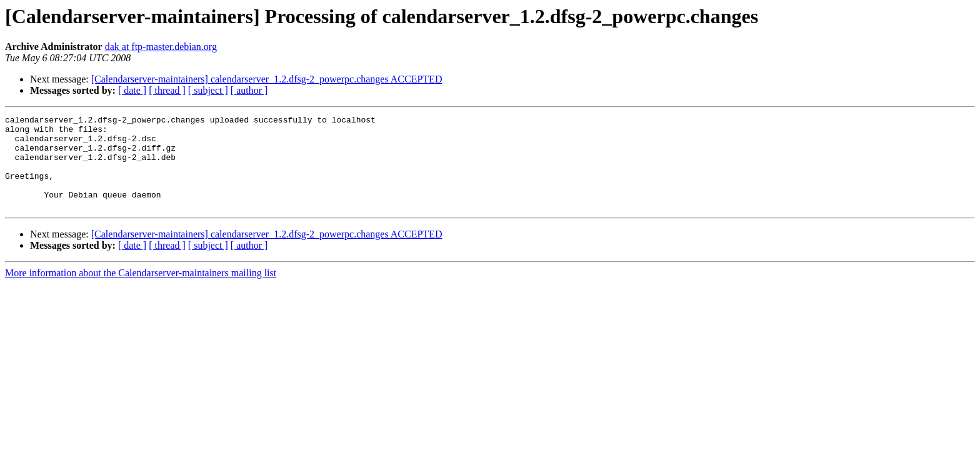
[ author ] (249, 90)
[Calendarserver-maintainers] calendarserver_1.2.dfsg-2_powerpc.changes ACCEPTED (267, 79)
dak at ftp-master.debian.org (161, 47)
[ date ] (132, 90)
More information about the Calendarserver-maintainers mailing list (141, 292)
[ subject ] (208, 90)
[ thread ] (167, 90)
